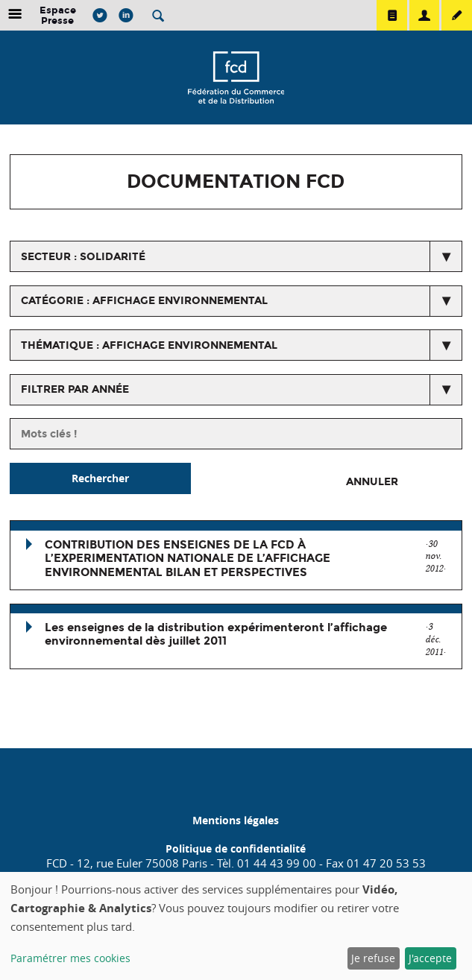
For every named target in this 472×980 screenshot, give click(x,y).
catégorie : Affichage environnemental (144, 301)
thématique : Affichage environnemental (149, 345)
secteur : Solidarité (83, 257)
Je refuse (373, 958)
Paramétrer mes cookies (70, 958)
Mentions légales (236, 820)
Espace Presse (58, 15)
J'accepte (430, 958)
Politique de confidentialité (236, 848)
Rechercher (100, 478)
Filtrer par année (75, 389)
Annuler (372, 482)
